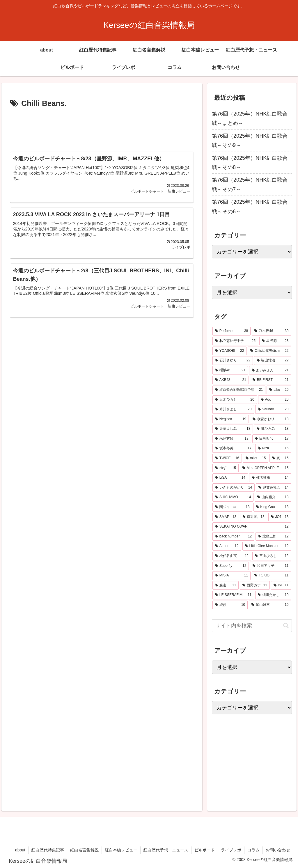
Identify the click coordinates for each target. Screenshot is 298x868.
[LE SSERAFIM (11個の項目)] (233, 595)
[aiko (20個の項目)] (279, 390)
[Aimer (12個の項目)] (227, 546)
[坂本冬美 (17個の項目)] (233, 448)
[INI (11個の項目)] (281, 585)
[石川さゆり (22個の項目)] (233, 361)
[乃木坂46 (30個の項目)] (271, 331)
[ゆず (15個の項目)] (226, 468)
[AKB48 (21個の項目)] (231, 380)
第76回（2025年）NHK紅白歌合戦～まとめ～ (250, 118)
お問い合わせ (278, 850)
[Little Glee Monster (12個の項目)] (267, 546)
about (20, 850)
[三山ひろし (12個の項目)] (272, 556)
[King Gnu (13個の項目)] (272, 507)
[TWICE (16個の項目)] (227, 458)
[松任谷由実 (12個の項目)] (232, 556)
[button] (286, 625)
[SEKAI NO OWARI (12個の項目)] (252, 527)
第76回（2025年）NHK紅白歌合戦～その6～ (250, 207)
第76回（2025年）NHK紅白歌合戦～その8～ (250, 163)
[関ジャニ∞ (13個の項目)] (232, 507)
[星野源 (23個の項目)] (275, 341)
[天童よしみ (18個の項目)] (233, 429)
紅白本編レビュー (121, 850)
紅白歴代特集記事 (48, 850)
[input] (252, 626)
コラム (253, 850)
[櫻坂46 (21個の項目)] (230, 370)
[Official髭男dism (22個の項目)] (269, 351)
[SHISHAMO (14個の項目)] (233, 497)
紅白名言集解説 (84, 850)
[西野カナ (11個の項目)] (255, 585)
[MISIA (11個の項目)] (232, 576)
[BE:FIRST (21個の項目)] (271, 380)
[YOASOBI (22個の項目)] (229, 351)
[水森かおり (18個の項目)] (271, 419)
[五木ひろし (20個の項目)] (235, 400)
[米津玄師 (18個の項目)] (232, 439)
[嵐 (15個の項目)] (280, 458)
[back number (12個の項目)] (233, 537)
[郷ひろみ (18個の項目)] (273, 429)
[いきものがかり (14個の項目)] (234, 488)
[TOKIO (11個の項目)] (271, 576)
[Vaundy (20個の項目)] (273, 409)
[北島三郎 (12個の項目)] (273, 537)
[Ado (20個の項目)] (275, 400)
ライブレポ (231, 850)
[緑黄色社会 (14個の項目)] (273, 488)
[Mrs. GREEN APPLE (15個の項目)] (266, 468)
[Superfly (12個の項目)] (231, 566)
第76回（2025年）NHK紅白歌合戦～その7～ (250, 184)
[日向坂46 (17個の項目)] (272, 439)
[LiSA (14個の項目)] (230, 478)
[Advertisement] (102, 128)
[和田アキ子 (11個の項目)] (270, 566)
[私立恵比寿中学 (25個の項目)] (235, 341)
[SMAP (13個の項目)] (226, 517)
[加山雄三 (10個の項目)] (270, 605)
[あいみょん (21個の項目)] (270, 370)
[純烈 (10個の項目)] (230, 605)
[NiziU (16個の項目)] (273, 448)
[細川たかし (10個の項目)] (273, 595)
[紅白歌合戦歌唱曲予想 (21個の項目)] (239, 390)
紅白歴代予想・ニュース (166, 850)
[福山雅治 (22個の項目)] (273, 361)
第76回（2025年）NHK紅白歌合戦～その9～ (250, 141)
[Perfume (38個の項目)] (232, 331)
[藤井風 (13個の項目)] (254, 517)
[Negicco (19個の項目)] (231, 419)
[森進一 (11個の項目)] (226, 585)
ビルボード (205, 850)
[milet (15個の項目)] (256, 458)
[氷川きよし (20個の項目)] (233, 409)
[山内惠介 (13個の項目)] (273, 497)
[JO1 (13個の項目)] (280, 517)
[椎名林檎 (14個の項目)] (270, 478)
